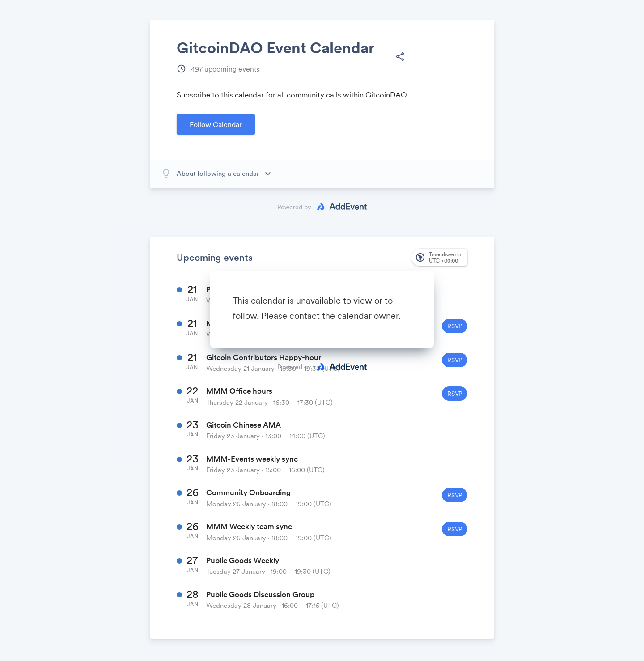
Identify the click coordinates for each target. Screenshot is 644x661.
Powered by (294, 367)
